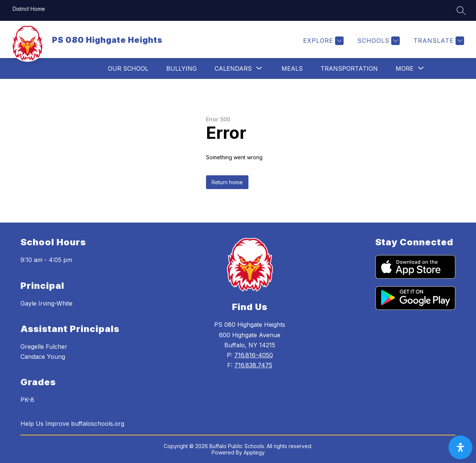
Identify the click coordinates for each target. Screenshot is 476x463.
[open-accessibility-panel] (460, 447)
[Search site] (461, 10)
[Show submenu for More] (405, 68)
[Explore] (322, 41)
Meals (292, 68)
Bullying (181, 68)
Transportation (349, 68)
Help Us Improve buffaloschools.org (72, 424)
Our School (128, 68)
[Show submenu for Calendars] (233, 68)
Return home (227, 182)
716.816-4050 (254, 355)
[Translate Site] (438, 41)
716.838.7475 (253, 365)
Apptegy (254, 452)
